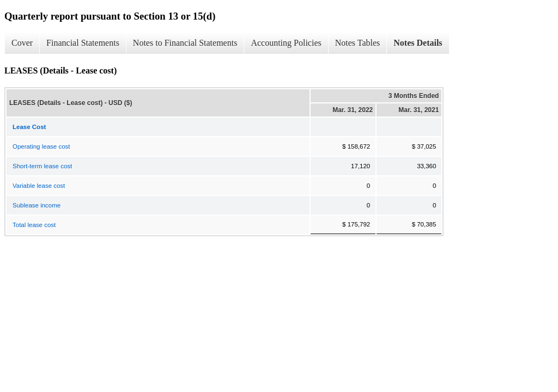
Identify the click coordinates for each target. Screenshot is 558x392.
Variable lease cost (39, 186)
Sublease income (37, 205)
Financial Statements (83, 43)
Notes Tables (358, 43)
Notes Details (418, 43)
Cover (22, 43)
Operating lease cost (41, 146)
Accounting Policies (286, 43)
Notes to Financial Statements (185, 43)
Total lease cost (34, 225)
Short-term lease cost (42, 166)
